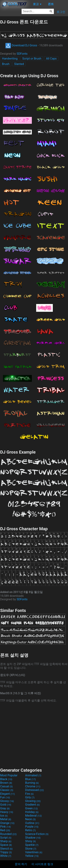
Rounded (8, 834)
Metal (6, 819)
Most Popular (9, 775)
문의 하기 (21, 864)
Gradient (32, 805)
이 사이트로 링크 (42, 864)
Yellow (32, 856)
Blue (30, 779)
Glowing (33, 801)
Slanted (19, 64)
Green (31, 808)
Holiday (32, 812)
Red (5, 830)
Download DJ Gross (21, 45)
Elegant (8, 794)
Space (6, 845)
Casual (6, 786)
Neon (30, 819)
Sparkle (32, 845)
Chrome (33, 786)
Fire (29, 794)
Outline (32, 823)
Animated (33, 775)
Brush (6, 64)
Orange (7, 823)
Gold (6, 805)
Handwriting (10, 59)
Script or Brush (32, 59)
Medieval (33, 816)
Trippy (6, 852)
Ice (4, 816)
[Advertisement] (34, 735)
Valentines (34, 852)
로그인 (61, 12)
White (6, 856)
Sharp (6, 841)
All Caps (51, 59)
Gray (5, 808)
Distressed (34, 790)
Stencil (6, 849)
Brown (6, 783)
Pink (6, 827)
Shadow (33, 838)
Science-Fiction (37, 834)
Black (6, 779)
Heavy (7, 812)
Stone (31, 849)
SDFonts (22, 54)
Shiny (30, 841)
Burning (32, 783)
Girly (30, 797)
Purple (32, 827)
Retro (30, 830)
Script (6, 838)
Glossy (7, 801)
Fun (5, 797)
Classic (7, 790)
